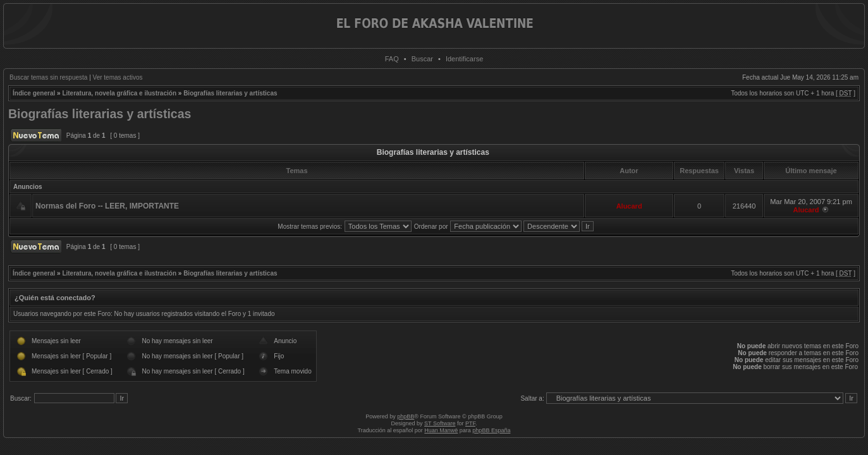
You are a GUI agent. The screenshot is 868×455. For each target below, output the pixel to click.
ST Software (440, 423)
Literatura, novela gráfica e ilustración (119, 93)
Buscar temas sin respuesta (48, 77)
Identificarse (464, 59)
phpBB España (491, 430)
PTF (470, 423)
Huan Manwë (441, 430)
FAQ (392, 59)
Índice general (34, 93)
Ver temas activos (118, 77)
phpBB (406, 416)
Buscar (422, 59)
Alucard (629, 206)
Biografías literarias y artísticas (230, 93)
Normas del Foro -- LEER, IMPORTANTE (107, 206)
